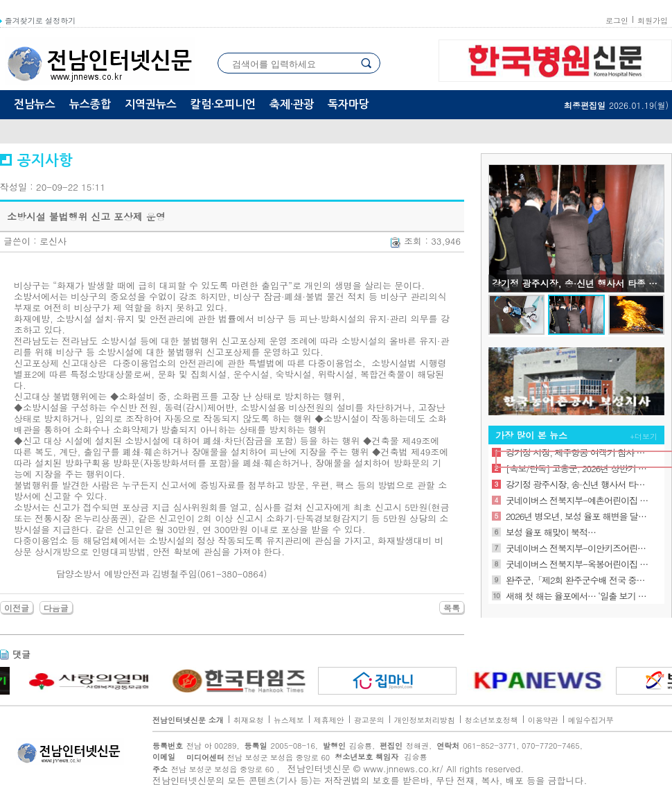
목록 (452, 608)
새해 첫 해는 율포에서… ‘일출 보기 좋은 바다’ (577, 596)
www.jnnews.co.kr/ (404, 768)
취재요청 (249, 720)
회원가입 (653, 20)
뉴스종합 (90, 104)
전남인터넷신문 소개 (188, 720)
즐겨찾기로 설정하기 (38, 20)
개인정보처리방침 (425, 720)
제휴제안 (329, 720)
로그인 (617, 20)
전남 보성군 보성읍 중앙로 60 (254, 757)
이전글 (17, 608)
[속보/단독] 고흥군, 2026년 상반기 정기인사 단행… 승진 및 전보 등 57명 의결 (577, 468)
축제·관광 (292, 104)
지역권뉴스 (151, 104)
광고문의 (369, 720)
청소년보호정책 (492, 720)
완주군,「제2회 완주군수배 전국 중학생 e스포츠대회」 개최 (577, 580)
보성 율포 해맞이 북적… (551, 532)
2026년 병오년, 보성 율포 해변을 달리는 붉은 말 (577, 516)
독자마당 (348, 104)
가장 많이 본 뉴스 (531, 435)
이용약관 (543, 720)
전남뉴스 (35, 104)
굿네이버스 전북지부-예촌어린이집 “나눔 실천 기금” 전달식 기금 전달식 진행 (577, 500)
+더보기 (644, 436)
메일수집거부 (591, 720)
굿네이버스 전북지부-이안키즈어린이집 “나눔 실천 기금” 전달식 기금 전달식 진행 (577, 548)
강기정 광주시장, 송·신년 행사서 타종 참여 (577, 484)
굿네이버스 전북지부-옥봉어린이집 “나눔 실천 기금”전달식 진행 (577, 564)
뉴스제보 (289, 720)
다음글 (56, 608)
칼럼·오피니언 (223, 104)
